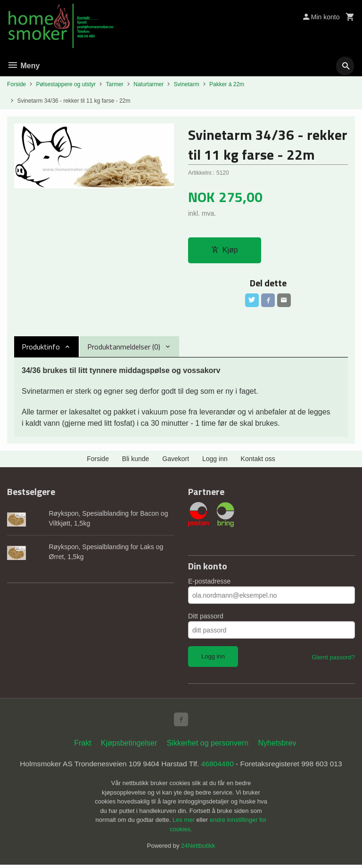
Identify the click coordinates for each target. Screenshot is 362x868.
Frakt (82, 746)
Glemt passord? (333, 659)
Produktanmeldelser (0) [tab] (124, 349)
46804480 (218, 767)
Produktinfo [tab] (41, 349)
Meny (23, 66)
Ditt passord (206, 618)
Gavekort (176, 461)
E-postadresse (209, 583)
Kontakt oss (258, 461)
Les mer (185, 823)
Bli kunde (136, 461)
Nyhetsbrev (277, 746)
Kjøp (225, 250)
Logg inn (215, 461)
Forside (16, 84)
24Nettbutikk (198, 849)
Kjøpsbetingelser (129, 746)
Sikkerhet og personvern (208, 746)
